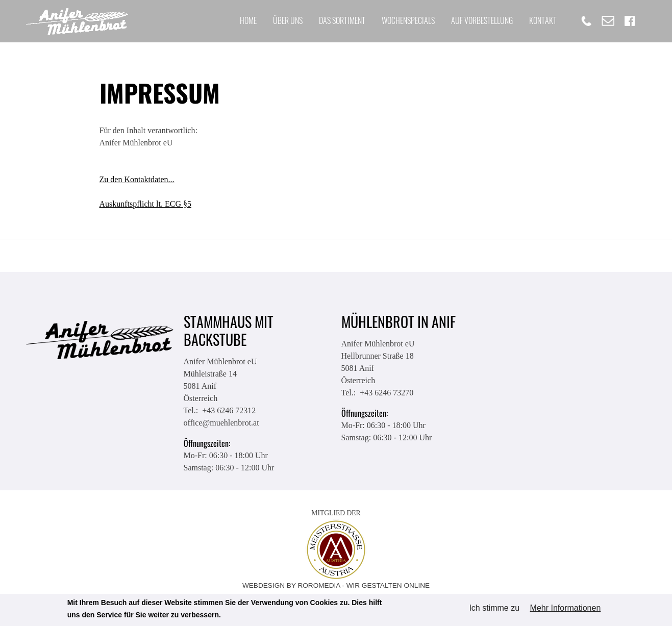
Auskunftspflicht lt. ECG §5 (145, 204)
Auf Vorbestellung (482, 20)
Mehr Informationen (566, 608)
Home (248, 20)
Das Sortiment (342, 20)
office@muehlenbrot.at (221, 423)
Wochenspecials (408, 20)
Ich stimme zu (494, 608)
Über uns (288, 20)
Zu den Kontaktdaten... (137, 179)
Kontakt (543, 20)
